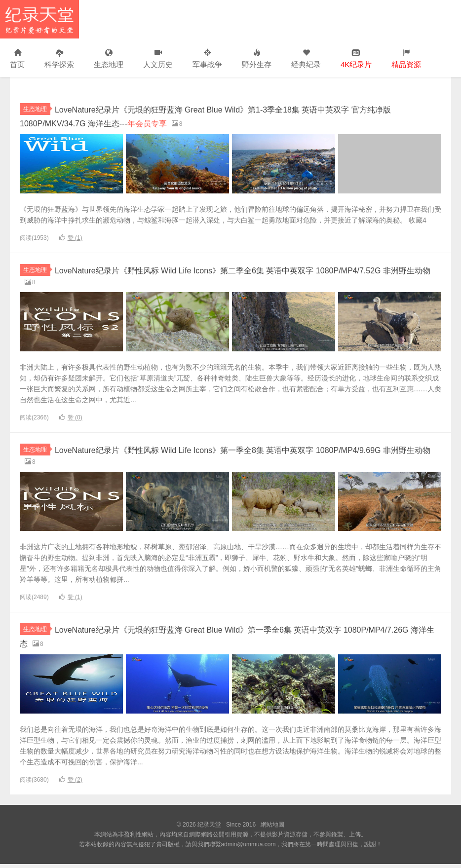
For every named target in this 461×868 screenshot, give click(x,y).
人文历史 (158, 59)
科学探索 (59, 59)
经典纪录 (306, 59)
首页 (17, 59)
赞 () (71, 237)
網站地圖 (272, 829)
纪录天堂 (39, 19)
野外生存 (257, 59)
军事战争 (207, 59)
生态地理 (109, 59)
